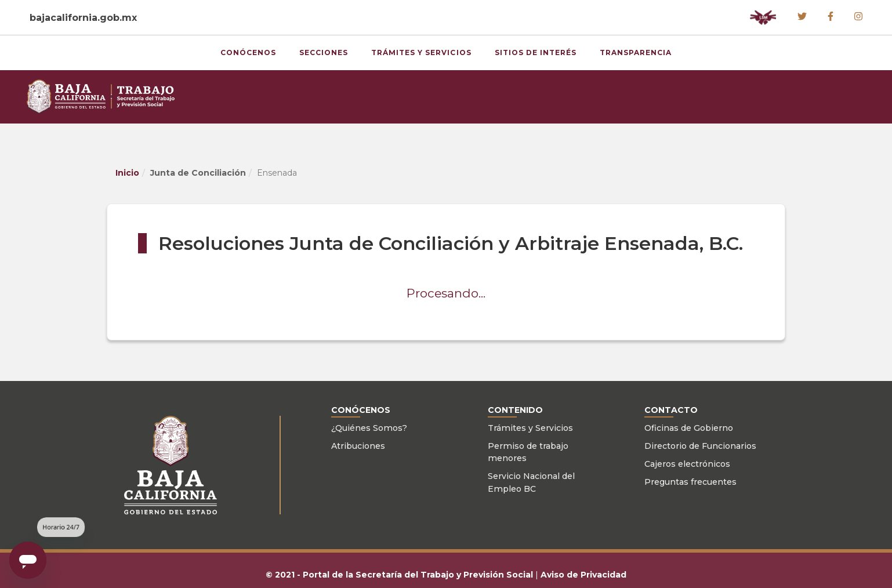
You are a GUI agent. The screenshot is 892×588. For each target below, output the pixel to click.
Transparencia (636, 52)
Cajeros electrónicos (687, 464)
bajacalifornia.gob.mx (83, 18)
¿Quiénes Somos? (369, 428)
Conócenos (248, 52)
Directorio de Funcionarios (700, 446)
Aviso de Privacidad (583, 575)
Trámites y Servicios (421, 52)
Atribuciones (358, 446)
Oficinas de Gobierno (689, 428)
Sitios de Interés (536, 52)
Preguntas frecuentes (690, 482)
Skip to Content (0, 0)
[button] (763, 18)
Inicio (127, 173)
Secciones (324, 52)
